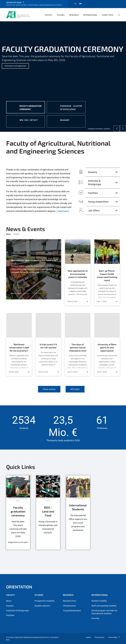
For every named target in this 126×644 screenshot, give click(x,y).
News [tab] (9, 234)
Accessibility (114, 637)
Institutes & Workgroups (18, 611)
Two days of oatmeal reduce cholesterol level (78, 348)
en (80, 4)
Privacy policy (99, 637)
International (90, 15)
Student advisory (42, 606)
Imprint (88, 637)
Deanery (10, 606)
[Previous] (117, 129)
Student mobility (99, 601)
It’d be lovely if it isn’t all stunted (48, 346)
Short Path (108, 15)
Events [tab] (16, 234)
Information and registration (15, 66)
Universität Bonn (15, 3)
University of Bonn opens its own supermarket (107, 348)
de (75, 4)
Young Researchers (72, 611)
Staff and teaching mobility (104, 606)
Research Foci (70, 601)
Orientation (19, 587)
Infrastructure (69, 606)
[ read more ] (63, 211)
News (9, 601)
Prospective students (45, 601)
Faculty (49, 15)
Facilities (10, 615)
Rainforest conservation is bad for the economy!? (19, 348)
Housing (95, 618)
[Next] (123, 129)
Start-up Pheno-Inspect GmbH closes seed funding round (107, 276)
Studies (61, 15)
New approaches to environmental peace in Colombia (78, 274)
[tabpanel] (63, 77)
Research (74, 15)
